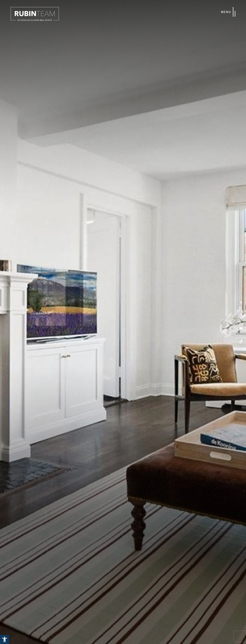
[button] (5, 639)
